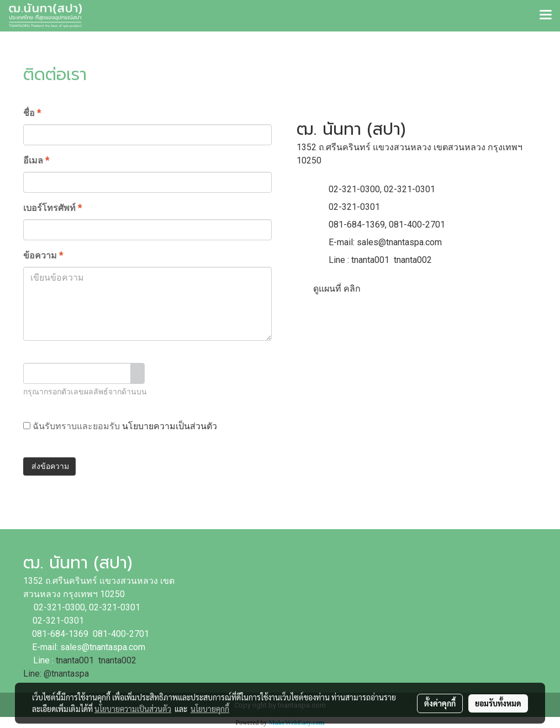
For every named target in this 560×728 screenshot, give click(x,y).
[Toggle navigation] (546, 15)
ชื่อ (32, 113)
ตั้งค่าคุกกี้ (440, 703)
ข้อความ (43, 255)
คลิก (352, 289)
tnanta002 (413, 260)
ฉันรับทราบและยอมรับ (120, 426)
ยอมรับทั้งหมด (498, 703)
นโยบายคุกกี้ (210, 709)
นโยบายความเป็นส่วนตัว (170, 426)
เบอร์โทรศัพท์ (52, 208)
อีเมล (36, 160)
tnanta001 (370, 260)
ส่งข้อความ (49, 466)
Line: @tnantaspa (56, 674)
